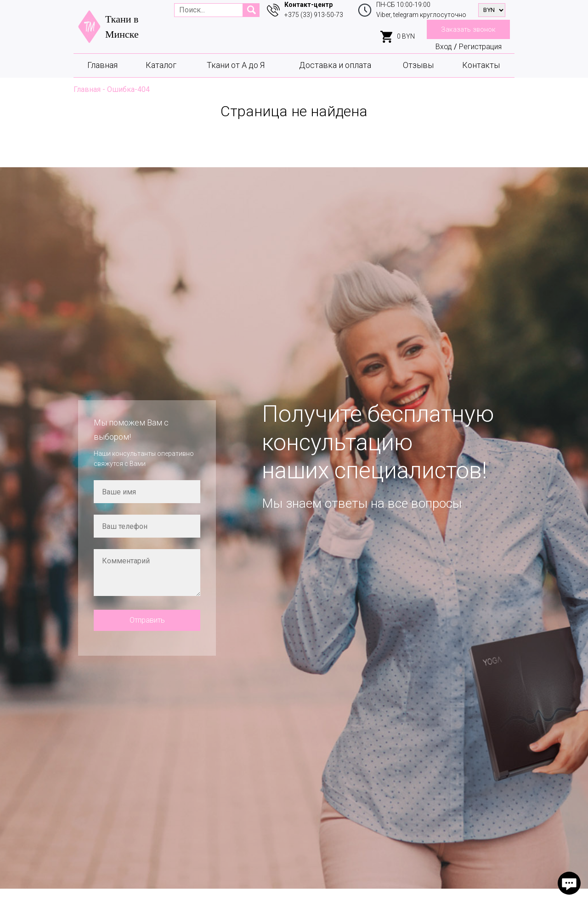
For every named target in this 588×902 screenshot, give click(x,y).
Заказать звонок (468, 29)
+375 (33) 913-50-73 (314, 15)
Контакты (481, 65)
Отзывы (418, 65)
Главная (102, 65)
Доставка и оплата (335, 65)
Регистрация (480, 47)
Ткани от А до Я (236, 65)
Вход (444, 47)
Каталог (161, 65)
